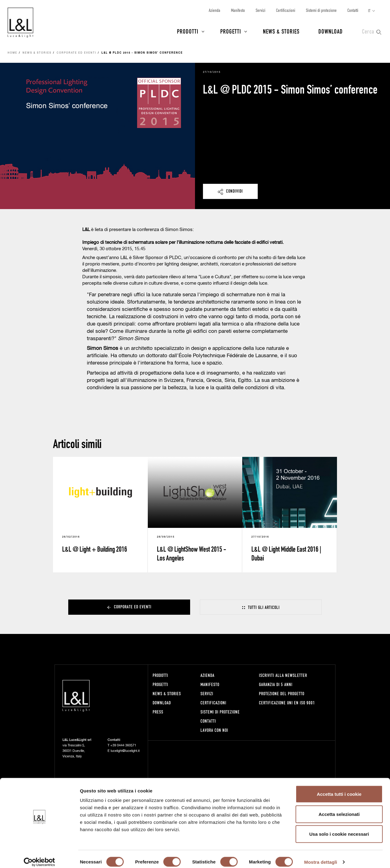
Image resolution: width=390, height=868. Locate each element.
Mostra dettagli (321, 856)
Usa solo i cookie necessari (339, 828)
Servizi (261, 10)
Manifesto (238, 10)
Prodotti (188, 31)
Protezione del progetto (282, 694)
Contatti (353, 10)
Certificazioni (286, 10)
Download (331, 31)
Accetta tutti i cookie (339, 788)
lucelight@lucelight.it (125, 751)
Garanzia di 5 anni (276, 684)
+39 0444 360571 (123, 745)
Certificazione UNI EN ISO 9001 (287, 703)
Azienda (214, 10)
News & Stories (281, 31)
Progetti (231, 31)
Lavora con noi (214, 730)
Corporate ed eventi (76, 53)
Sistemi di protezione (321, 10)
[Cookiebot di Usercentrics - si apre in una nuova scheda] (39, 856)
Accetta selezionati (339, 808)
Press (158, 712)
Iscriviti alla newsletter (283, 675)
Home (12, 53)
